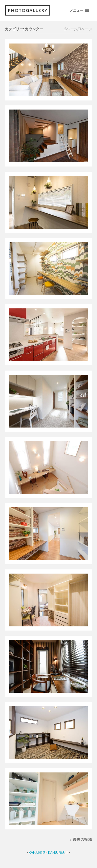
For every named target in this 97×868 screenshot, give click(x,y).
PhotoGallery (28, 10)
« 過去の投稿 (81, 839)
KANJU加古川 (58, 852)
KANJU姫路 (37, 852)
